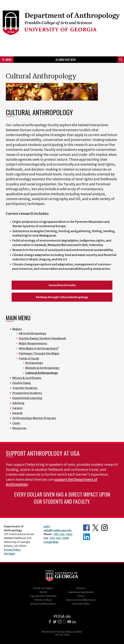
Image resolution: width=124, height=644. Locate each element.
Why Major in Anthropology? (39, 348)
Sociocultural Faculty (62, 285)
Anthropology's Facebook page (86, 528)
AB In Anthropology (33, 333)
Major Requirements (33, 343)
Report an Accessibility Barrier (81, 600)
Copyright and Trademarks (43, 596)
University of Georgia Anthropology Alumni (87, 537)
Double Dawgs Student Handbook (42, 338)
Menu (7, 60)
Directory (81, 588)
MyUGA (43, 592)
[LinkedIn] (74, 622)
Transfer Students (25, 388)
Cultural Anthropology (41, 373)
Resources (19, 428)
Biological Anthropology (42, 368)
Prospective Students (27, 393)
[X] (55, 622)
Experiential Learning (27, 398)
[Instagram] (60, 622)
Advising (18, 403)
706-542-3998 (59, 538)
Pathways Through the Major (39, 353)
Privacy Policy (12, 550)
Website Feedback (43, 600)
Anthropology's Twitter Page (95, 528)
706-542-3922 (63, 534)
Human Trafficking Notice (43, 604)
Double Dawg (22, 383)
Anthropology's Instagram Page (104, 528)
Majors (17, 329)
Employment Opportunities (81, 592)
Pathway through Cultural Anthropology (62, 297)
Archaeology (34, 363)
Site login (9, 554)
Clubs (16, 423)
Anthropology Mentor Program (34, 418)
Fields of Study (29, 358)
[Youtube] (69, 622)
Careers (17, 408)
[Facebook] (50, 622)
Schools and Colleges (43, 588)
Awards (17, 413)
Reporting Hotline (81, 604)
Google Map (51, 542)
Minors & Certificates (27, 378)
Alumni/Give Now (66, 60)
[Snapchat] (64, 622)
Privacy (81, 596)
